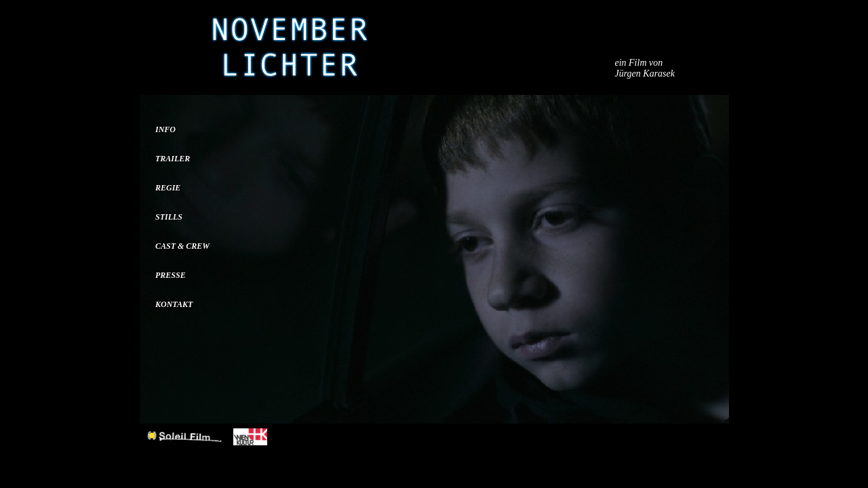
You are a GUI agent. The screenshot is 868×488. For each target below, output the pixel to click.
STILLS (169, 217)
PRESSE (171, 275)
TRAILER (173, 159)
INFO (165, 129)
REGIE (168, 188)
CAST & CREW (182, 246)
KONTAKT (174, 304)
